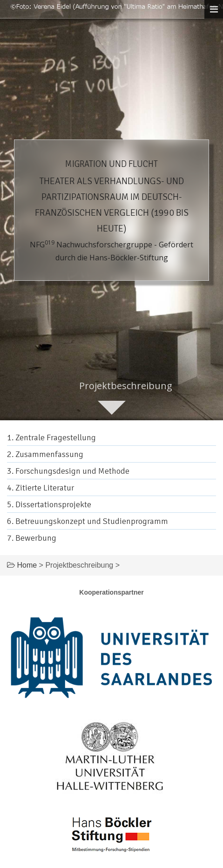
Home (27, 565)
